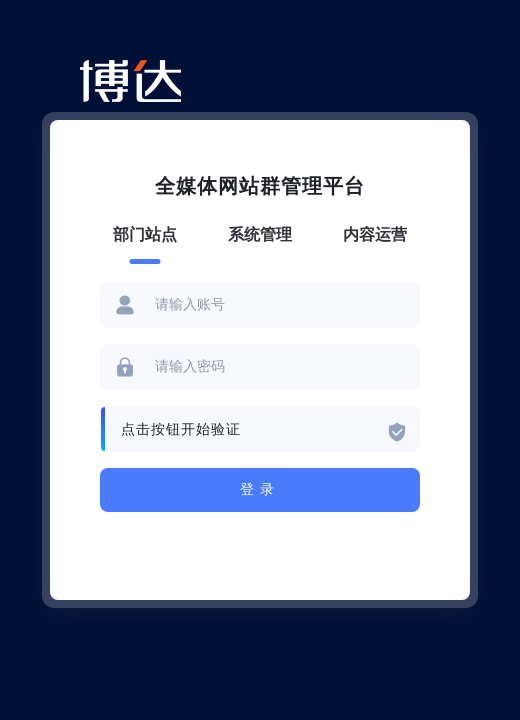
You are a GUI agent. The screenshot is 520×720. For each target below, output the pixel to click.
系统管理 (260, 234)
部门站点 (145, 234)
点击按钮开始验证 (181, 429)
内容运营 (375, 234)
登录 (260, 489)
